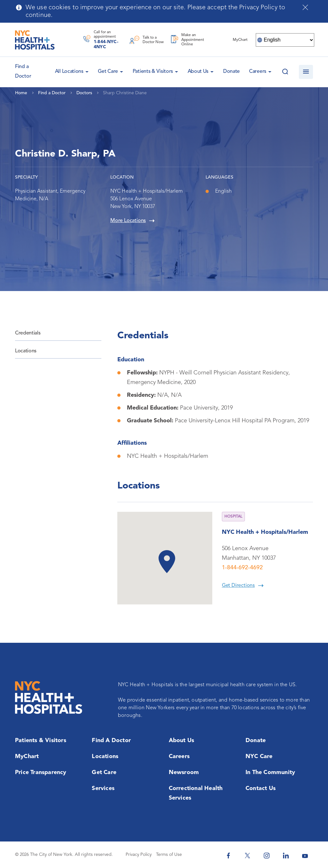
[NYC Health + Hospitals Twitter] (247, 856)
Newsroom (184, 772)
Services (103, 788)
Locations (26, 351)
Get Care (108, 72)
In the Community (270, 772)
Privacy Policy (139, 855)
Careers (258, 72)
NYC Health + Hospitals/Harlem (265, 532)
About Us (198, 72)
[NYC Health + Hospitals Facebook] (228, 856)
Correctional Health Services (196, 793)
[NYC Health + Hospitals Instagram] (267, 856)
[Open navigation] (306, 72)
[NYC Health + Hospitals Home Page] (35, 40)
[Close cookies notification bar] (305, 7)
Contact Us (261, 788)
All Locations (69, 72)
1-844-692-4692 (242, 568)
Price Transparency (41, 772)
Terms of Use (169, 855)
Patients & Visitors (153, 72)
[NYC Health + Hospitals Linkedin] (286, 856)
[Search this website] (285, 72)
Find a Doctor (111, 741)
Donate (231, 72)
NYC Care (259, 757)
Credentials (28, 333)
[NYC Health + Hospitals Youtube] (305, 856)
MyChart (27, 757)
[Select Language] (285, 40)
